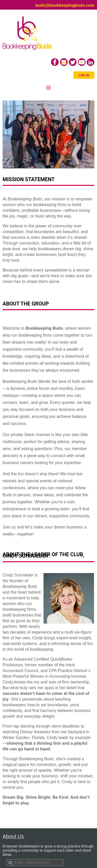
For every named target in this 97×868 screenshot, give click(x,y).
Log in (84, 75)
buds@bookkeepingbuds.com (65, 5)
